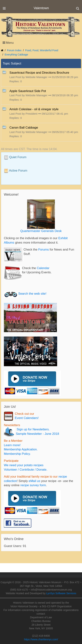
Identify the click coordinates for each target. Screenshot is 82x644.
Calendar (43, 268)
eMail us (34, 481)
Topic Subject (12, 63)
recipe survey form (33, 485)
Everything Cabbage (16, 55)
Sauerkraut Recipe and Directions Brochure (39, 73)
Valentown (41, 8)
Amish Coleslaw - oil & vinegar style (34, 109)
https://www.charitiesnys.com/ (41, 639)
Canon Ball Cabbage (24, 128)
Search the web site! (32, 294)
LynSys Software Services (61, 593)
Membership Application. (21, 449)
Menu (10, 43)
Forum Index (14, 50)
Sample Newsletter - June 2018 (37, 434)
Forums (43, 250)
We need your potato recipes (24, 465)
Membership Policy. (17, 454)
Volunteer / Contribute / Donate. (26, 470)
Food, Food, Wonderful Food (42, 50)
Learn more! (12, 445)
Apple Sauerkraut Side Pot (28, 91)
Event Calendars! (26, 418)
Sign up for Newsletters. (32, 429)
